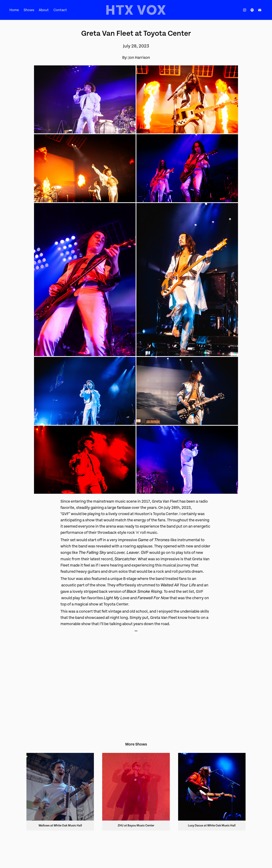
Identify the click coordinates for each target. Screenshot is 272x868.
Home (14, 10)
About (44, 10)
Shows (29, 10)
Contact (60, 10)
